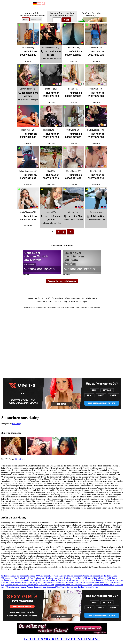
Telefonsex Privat (71, 578)
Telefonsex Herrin (96, 576)
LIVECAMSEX (15, 582)
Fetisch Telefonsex (85, 578)
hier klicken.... (21, 459)
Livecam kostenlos (55, 582)
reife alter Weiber (54, 580)
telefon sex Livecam (30, 585)
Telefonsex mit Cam (9, 578)
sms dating (17, 424)
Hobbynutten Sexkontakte (59, 576)
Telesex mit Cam (53, 587)
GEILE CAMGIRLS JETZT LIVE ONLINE (62, 639)
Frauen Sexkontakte (95, 580)
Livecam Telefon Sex (13, 585)
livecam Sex (68, 582)
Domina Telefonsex (69, 580)
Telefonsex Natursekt (112, 580)
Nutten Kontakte (100, 578)
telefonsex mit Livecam (26, 576)
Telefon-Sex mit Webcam (88, 587)
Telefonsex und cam (46, 585)
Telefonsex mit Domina (79, 576)
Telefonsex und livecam (83, 585)
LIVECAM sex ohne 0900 (84, 582)
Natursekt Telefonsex (38, 580)
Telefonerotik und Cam (64, 585)
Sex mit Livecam (29, 582)
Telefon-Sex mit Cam (69, 587)
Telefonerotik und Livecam (103, 585)
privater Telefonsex (47, 578)
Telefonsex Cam (110, 576)
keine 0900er (100, 582)
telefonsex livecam (9, 576)
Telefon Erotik (23, 578)
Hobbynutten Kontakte (21, 580)
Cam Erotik (34, 578)
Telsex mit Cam (40, 587)
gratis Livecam (42, 582)
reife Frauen (82, 580)
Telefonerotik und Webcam (23, 587)
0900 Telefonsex (42, 576)
